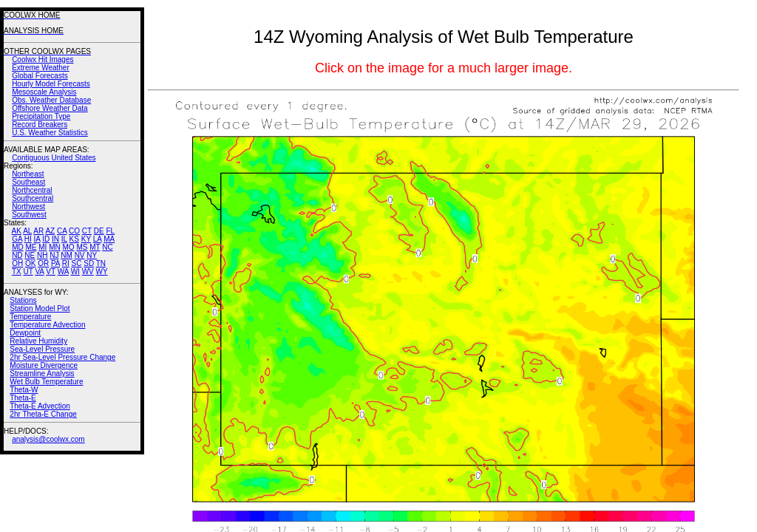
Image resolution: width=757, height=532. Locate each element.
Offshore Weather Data (50, 108)
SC (77, 263)
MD (18, 247)
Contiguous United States (54, 158)
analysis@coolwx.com (48, 439)
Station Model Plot (40, 308)
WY (102, 272)
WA (63, 272)
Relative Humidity (38, 341)
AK (17, 231)
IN (55, 239)
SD (89, 263)
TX (17, 272)
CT (87, 231)
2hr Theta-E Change (43, 414)
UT (28, 272)
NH (42, 255)
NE (30, 255)
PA (55, 263)
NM (67, 255)
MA (109, 239)
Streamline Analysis (42, 374)
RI (66, 263)
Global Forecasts (40, 76)
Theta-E (23, 398)
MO (68, 247)
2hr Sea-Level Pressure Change (62, 357)
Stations (23, 300)
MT (95, 247)
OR (43, 263)
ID (46, 239)
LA (98, 239)
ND (17, 255)
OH (17, 263)
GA (17, 239)
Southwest (29, 215)
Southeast (28, 182)
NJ (54, 255)
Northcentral (32, 190)
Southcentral (33, 198)
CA (62, 231)
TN (101, 263)
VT (51, 272)
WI (75, 272)
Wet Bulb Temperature (46, 382)
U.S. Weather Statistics (50, 133)
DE (99, 231)
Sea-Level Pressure (42, 349)
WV (88, 272)
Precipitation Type (41, 116)
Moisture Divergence (44, 365)
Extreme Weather (41, 68)
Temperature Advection (47, 325)
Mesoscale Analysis (44, 92)
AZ (50, 231)
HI (28, 239)
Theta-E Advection (40, 406)
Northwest (28, 207)
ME (31, 247)
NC (107, 247)
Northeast (28, 174)
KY (86, 239)
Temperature (30, 317)
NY (92, 255)
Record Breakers (40, 125)
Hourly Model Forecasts (51, 84)
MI (43, 247)
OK (30, 263)
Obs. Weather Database (51, 100)
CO (74, 231)
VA (39, 272)
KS (74, 239)
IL (64, 239)
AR (38, 231)
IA (37, 239)
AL (27, 231)
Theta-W (24, 390)
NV (80, 255)
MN (55, 247)
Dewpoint (25, 333)
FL (110, 231)
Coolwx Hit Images (43, 59)
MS (82, 247)
